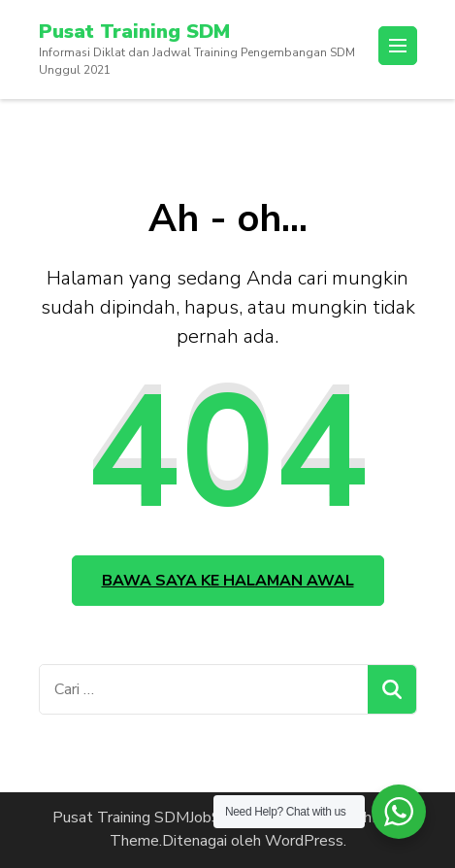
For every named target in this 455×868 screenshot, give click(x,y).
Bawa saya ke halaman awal (228, 581)
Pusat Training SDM (134, 32)
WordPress (304, 841)
